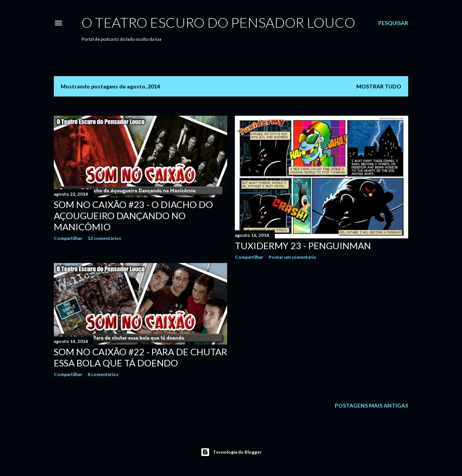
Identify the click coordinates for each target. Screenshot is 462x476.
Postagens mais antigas (371, 405)
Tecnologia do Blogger (231, 452)
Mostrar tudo (379, 86)
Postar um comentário (292, 257)
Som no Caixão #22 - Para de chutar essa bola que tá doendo (140, 357)
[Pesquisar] (393, 23)
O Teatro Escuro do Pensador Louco (218, 22)
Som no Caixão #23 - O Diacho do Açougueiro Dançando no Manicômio (133, 216)
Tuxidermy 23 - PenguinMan (303, 245)
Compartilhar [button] (68, 238)
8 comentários (103, 374)
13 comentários (104, 238)
